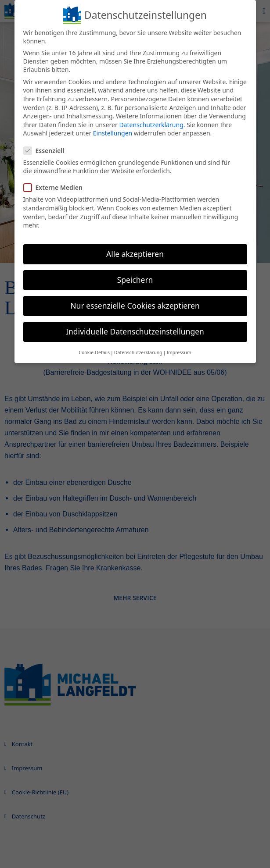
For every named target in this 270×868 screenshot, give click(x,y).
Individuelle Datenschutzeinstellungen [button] (135, 331)
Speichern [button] (135, 280)
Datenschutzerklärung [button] (138, 352)
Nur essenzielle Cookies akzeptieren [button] (135, 306)
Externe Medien (57, 187)
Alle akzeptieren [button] (135, 254)
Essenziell (48, 151)
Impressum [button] (179, 352)
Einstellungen (113, 133)
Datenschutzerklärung (151, 125)
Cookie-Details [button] (94, 352)
